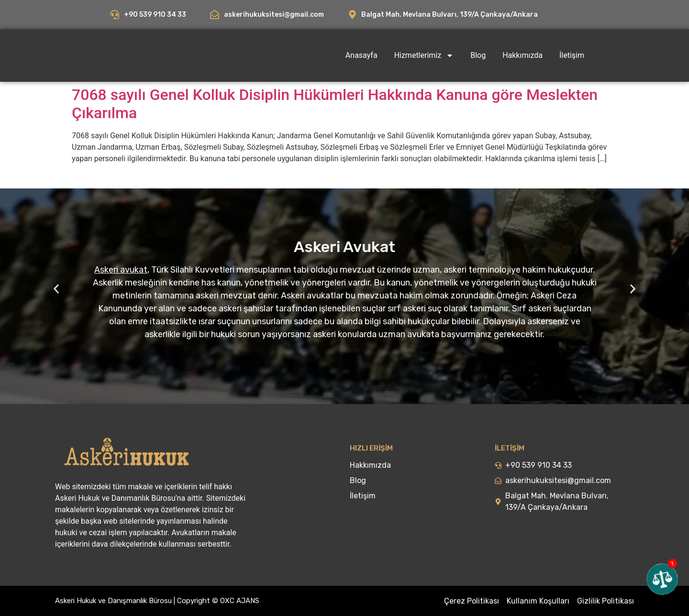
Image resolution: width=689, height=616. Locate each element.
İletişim (572, 55)
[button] (56, 289)
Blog (478, 55)
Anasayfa (361, 55)
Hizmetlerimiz (424, 55)
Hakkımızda (522, 55)
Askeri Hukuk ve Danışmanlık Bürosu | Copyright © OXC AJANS (157, 601)
